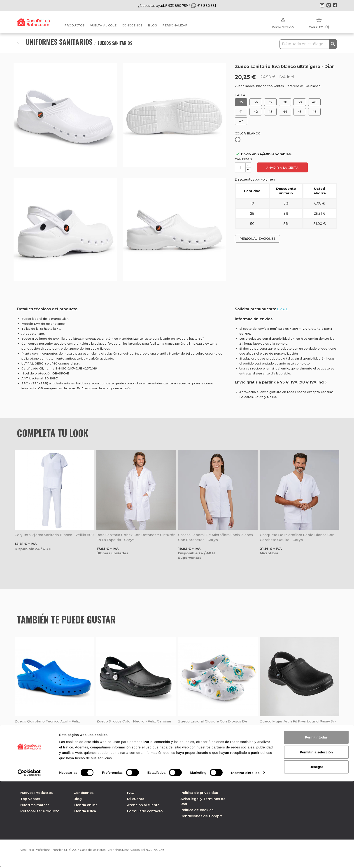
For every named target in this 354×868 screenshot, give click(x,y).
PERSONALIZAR (175, 25)
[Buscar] (308, 44)
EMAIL (282, 309)
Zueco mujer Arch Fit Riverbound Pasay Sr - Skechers (298, 724)
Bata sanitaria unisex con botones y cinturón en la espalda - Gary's (136, 537)
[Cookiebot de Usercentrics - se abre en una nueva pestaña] (29, 859)
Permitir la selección (316, 839)
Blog (78, 799)
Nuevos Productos (36, 793)
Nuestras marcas (35, 805)
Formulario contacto (145, 811)
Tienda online (86, 805)
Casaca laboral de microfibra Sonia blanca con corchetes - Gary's (215, 537)
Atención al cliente (143, 805)
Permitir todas (316, 824)
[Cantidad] (240, 167)
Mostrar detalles (245, 859)
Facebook (335, 5)
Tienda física (85, 811)
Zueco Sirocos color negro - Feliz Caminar (134, 721)
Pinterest (328, 5)
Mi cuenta (136, 799)
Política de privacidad (199, 793)
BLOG (152, 25)
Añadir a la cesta (282, 167)
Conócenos (132, 25)
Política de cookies (197, 810)
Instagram (322, 5)
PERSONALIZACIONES (257, 239)
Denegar (316, 853)
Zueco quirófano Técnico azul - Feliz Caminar (47, 724)
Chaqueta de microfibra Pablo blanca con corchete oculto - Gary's (297, 537)
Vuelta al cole (103, 25)
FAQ (131, 793)
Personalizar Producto (40, 811)
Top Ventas (30, 799)
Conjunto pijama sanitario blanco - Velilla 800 (54, 535)
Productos (75, 25)
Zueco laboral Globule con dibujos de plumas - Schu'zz (213, 724)
